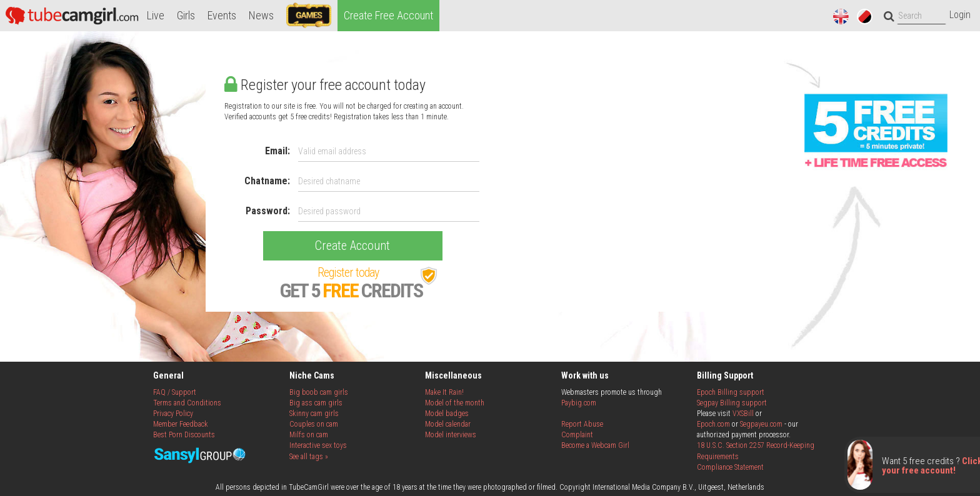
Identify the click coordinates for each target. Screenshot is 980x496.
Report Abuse (582, 424)
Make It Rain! (444, 392)
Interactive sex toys (318, 445)
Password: (268, 211)
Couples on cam (314, 424)
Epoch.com (713, 424)
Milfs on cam (309, 435)
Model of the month (455, 403)
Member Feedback (181, 424)
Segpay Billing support (732, 403)
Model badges (447, 414)
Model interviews (451, 435)
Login (960, 15)
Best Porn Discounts (184, 435)
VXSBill (743, 414)
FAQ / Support (175, 392)
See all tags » (309, 457)
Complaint (577, 435)
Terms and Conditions (187, 403)
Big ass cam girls (316, 403)
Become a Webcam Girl (595, 445)
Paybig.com (579, 403)
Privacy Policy (173, 414)
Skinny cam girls (314, 414)
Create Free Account (388, 15)
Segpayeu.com (761, 424)
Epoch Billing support (731, 392)
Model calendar (448, 424)
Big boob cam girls (319, 392)
